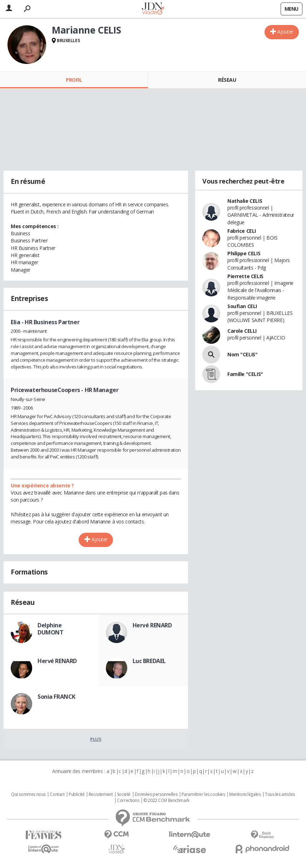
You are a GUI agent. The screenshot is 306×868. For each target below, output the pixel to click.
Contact (57, 794)
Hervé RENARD (152, 625)
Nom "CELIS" (242, 354)
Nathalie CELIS (245, 201)
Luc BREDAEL (149, 661)
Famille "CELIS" (245, 374)
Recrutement (101, 794)
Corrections (128, 801)
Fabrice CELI (242, 231)
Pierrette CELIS (245, 276)
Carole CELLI (242, 331)
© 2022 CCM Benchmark (166, 801)
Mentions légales (245, 794)
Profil (74, 80)
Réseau (227, 80)
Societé (124, 794)
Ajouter (285, 32)
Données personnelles (156, 794)
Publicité (76, 794)
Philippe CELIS (244, 253)
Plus (96, 739)
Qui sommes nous (28, 794)
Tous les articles (280, 794)
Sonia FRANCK (56, 697)
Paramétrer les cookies (203, 794)
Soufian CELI (242, 306)
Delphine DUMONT (50, 629)
